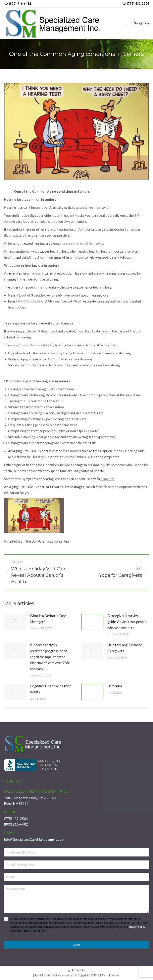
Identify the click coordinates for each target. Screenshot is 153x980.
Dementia (115, 686)
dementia (107, 479)
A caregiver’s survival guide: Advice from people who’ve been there (127, 622)
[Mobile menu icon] (138, 23)
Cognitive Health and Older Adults (50, 689)
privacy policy (137, 927)
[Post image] (15, 622)
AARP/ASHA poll (28, 301)
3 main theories (31, 345)
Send (76, 945)
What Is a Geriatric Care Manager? (48, 619)
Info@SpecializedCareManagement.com (34, 839)
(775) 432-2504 (135, 4)
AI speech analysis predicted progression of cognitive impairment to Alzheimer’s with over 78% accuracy (50, 657)
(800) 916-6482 (18, 4)
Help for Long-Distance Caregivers (125, 648)
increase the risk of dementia (81, 243)
